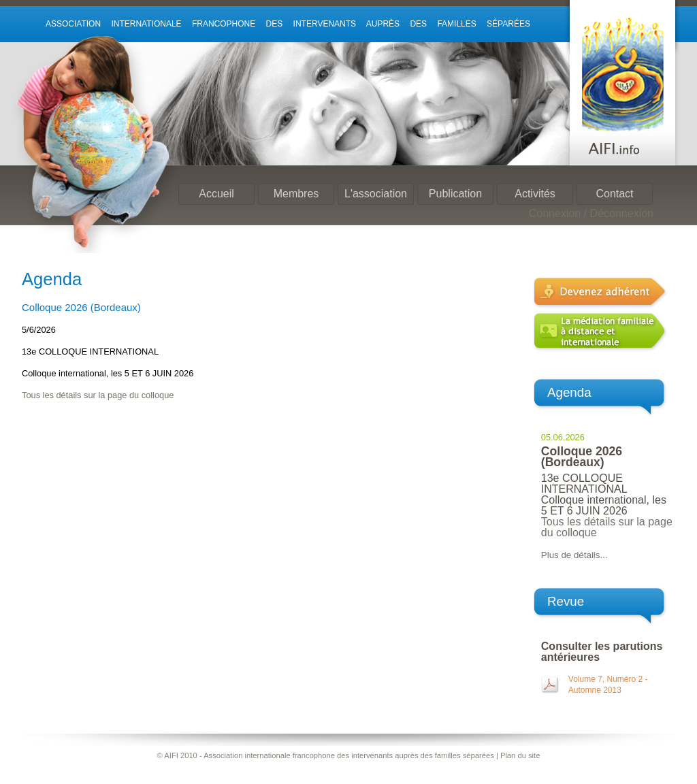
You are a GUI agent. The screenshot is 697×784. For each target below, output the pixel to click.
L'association (376, 194)
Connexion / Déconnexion (591, 213)
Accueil (216, 194)
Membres (296, 194)
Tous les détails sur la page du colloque (98, 395)
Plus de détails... (574, 555)
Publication (455, 194)
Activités (535, 194)
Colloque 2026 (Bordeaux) (582, 457)
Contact (614, 194)
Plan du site (520, 755)
